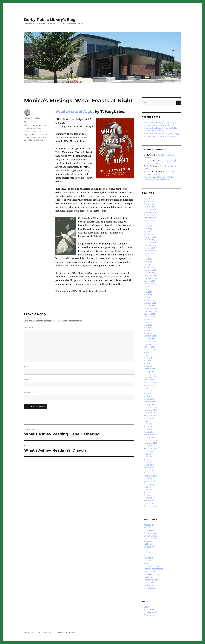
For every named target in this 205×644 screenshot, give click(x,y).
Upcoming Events (151, 580)
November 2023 (150, 278)
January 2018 (149, 470)
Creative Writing (151, 536)
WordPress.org (150, 615)
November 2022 (150, 311)
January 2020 (149, 405)
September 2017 (150, 481)
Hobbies (147, 544)
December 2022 (150, 308)
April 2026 (148, 199)
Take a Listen (149, 572)
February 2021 (150, 369)
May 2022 (148, 328)
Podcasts (148, 561)
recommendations (152, 566)
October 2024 (149, 248)
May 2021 (148, 361)
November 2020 (150, 377)
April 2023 (148, 297)
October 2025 (149, 215)
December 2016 (150, 506)
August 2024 (149, 254)
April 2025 (148, 232)
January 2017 (149, 503)
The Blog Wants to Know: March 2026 (160, 136)
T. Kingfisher (42, 137)
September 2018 (150, 448)
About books (29, 125)
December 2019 (150, 407)
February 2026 (150, 204)
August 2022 (149, 319)
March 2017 (149, 498)
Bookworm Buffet (151, 533)
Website (29, 392)
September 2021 (150, 350)
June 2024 (148, 259)
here (103, 291)
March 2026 (149, 201)
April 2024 (148, 265)
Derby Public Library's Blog (50, 20)
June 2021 (148, 358)
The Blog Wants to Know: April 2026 (159, 125)
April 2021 (148, 363)
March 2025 (149, 234)
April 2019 (148, 429)
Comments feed (150, 612)
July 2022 (148, 322)
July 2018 (148, 454)
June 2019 (148, 424)
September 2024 (151, 251)
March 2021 (149, 366)
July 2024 (148, 256)
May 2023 (148, 295)
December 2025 (150, 210)
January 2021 (149, 372)
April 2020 (148, 396)
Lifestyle (147, 550)
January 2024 (149, 273)
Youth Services (150, 588)
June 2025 (148, 226)
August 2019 (149, 418)
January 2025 (149, 240)
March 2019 (149, 432)
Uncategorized (150, 577)
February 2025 (150, 237)
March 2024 (149, 267)
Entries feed (149, 610)
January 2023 (149, 306)
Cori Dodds (148, 161)
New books (29, 128)
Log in (146, 607)
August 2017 (149, 484)
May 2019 (148, 427)
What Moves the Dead (33, 140)
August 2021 (149, 352)
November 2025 (150, 212)
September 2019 (151, 416)
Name (28, 367)
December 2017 (150, 473)
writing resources (151, 585)
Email (28, 380)
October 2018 (149, 446)
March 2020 (149, 399)
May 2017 (148, 492)
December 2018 (150, 440)
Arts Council (149, 528)
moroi (39, 132)
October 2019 (149, 413)
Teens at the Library (152, 574)
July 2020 (148, 388)
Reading (38, 128)
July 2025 (148, 223)
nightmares (29, 135)
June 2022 (148, 325)
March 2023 (149, 300)
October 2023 (149, 281)
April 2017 (148, 495)
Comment (30, 327)
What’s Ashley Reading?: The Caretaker (160, 123)
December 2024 (150, 243)
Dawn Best (148, 177)
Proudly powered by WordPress (62, 633)
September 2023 (151, 284)
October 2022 (149, 314)
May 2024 (148, 262)
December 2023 (150, 276)
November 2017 (150, 476)
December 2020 (150, 374)
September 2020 (151, 383)
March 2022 (149, 333)
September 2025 (151, 218)
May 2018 (148, 459)
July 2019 (148, 421)
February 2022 (150, 336)
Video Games (149, 583)
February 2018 (150, 468)
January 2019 (149, 438)
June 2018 (148, 457)
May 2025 (148, 229)
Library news (149, 547)
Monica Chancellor (32, 118)
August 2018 (149, 451)
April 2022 (148, 330)
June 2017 (148, 490)
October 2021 (149, 347)
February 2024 (150, 270)
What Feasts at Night (75, 111)
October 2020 (149, 380)
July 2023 (148, 289)
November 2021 (150, 344)
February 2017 (150, 501)
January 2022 (149, 339)
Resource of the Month (153, 569)
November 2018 (150, 443)
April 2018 (148, 462)
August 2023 (149, 287)
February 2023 (150, 303)
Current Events (150, 539)
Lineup (147, 552)
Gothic (27, 132)
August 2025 (149, 221)
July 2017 (148, 487)
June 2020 (148, 391)
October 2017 (149, 479)
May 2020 (148, 394)
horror (33, 132)
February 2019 (150, 435)
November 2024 (150, 245)
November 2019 (150, 410)
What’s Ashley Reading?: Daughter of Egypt (162, 134)
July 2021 (148, 355)
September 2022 (151, 317)
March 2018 (149, 465)
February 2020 (150, 402)
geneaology (149, 541)
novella (38, 135)
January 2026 (149, 207)
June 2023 (148, 292)
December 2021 (150, 341)
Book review (41, 125)
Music (146, 555)
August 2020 (149, 385)
